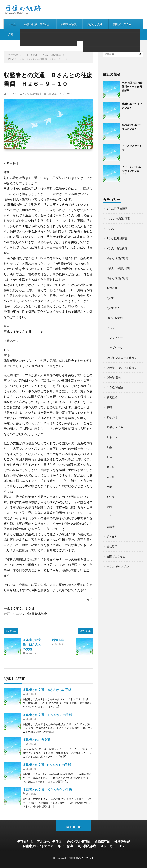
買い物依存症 (87, 846)
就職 (109, 407)
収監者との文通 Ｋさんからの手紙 (47, 790)
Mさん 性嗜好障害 (117, 258)
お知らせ (69, 35)
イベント (112, 328)
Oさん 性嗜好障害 (117, 278)
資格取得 (112, 547)
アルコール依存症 (49, 841)
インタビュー (48, 35)
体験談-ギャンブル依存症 (122, 368)
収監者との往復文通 (37, 740)
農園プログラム (122, 24)
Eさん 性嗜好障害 (117, 238)
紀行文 (111, 497)
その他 (111, 298)
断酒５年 (58, 640)
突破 (109, 487)
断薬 (109, 447)
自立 (109, 517)
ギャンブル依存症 (78, 841)
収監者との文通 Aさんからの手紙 (47, 690)
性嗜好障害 (122, 841)
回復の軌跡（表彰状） (37, 24)
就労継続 (112, 397)
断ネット (112, 437)
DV (122, 846)
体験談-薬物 (114, 378)
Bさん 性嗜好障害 (32, 93)
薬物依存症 (102, 841)
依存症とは (25, 841)
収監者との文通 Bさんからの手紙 (47, 765)
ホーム (12, 24)
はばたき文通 (95, 24)
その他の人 (113, 308)
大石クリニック (85, 858)
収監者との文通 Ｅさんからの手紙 (47, 715)
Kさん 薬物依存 (117, 248)
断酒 (109, 457)
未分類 (111, 467)
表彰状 (111, 527)
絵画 (10, 35)
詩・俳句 (26, 35)
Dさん (110, 228)
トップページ (65, 93)
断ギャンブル (115, 427)
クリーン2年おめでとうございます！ (131, 171)
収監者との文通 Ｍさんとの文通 (32, 644)
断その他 (112, 417)
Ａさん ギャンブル (118, 566)
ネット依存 (65, 846)
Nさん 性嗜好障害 (118, 268)
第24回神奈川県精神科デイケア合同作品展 (132, 87)
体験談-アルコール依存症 (122, 358)
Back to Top (74, 827)
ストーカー (108, 846)
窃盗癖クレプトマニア (38, 846)
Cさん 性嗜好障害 (118, 218)
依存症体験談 (69, 24)
